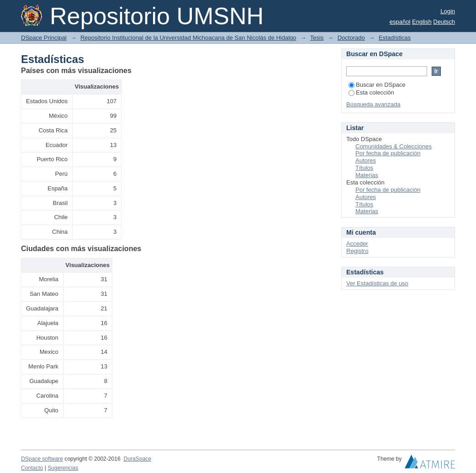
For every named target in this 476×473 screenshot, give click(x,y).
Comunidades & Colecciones (394, 146)
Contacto (32, 468)
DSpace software (42, 459)
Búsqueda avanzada (373, 104)
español (400, 22)
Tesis (317, 38)
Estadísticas (395, 38)
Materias (367, 175)
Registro (357, 251)
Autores (366, 160)
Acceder (357, 244)
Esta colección (371, 92)
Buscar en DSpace (377, 85)
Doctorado (351, 38)
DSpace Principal (44, 38)
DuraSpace (137, 459)
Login (448, 11)
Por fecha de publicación (388, 153)
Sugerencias (63, 468)
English (422, 22)
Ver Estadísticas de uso (377, 283)
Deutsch (444, 22)
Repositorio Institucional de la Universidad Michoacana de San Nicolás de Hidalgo (188, 38)
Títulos (364, 168)
